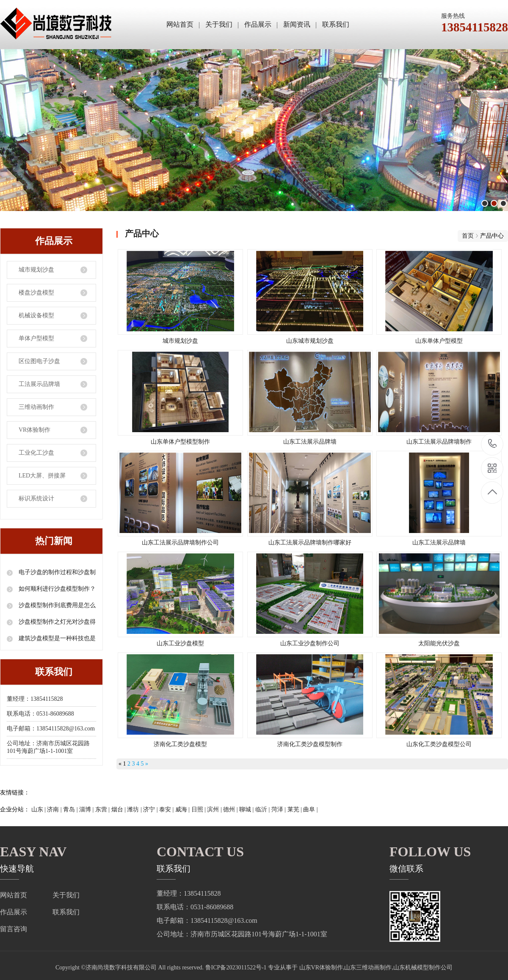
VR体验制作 (35, 430)
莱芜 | (295, 809)
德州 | (231, 809)
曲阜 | (310, 809)
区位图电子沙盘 (39, 361)
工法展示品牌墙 (39, 384)
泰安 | (167, 809)
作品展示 (258, 24)
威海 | (183, 809)
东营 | (103, 809)
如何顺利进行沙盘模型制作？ (56, 589)
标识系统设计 (36, 498)
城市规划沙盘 (36, 270)
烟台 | (119, 809)
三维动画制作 (36, 407)
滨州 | (215, 809)
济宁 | (151, 809)
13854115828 (493, 444)
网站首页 (180, 24)
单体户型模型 (36, 338)
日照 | (199, 809)
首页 (468, 236)
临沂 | (263, 809)
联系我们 (336, 24)
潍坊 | (135, 809)
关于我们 (219, 24)
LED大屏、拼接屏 (42, 476)
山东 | (39, 809)
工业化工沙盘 (36, 453)
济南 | (55, 809)
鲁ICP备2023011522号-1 (236, 968)
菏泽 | (279, 809)
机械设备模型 (36, 315)
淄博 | (87, 809)
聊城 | (247, 809)
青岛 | (71, 809)
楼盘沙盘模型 (36, 293)
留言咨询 (14, 929)
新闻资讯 (297, 24)
